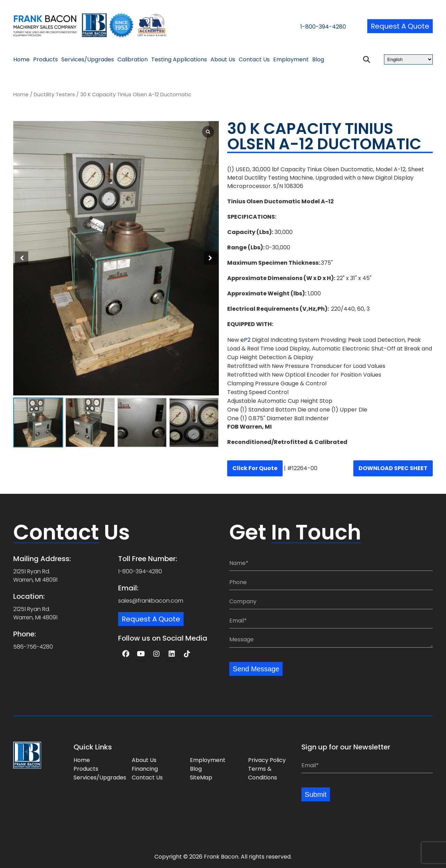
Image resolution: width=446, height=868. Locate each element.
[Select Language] (408, 59)
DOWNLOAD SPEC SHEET (393, 468)
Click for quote (255, 468)
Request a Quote (400, 26)
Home (21, 60)
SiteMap (201, 778)
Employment (291, 60)
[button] (210, 258)
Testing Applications (179, 60)
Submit (316, 794)
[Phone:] (331, 582)
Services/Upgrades (88, 60)
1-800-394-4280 (323, 27)
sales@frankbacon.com (151, 601)
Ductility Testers (54, 95)
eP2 (245, 340)
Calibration (133, 60)
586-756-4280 (33, 647)
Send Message (256, 669)
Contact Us (254, 60)
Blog (318, 60)
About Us (223, 60)
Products (45, 60)
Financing (145, 769)
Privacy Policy (267, 760)
